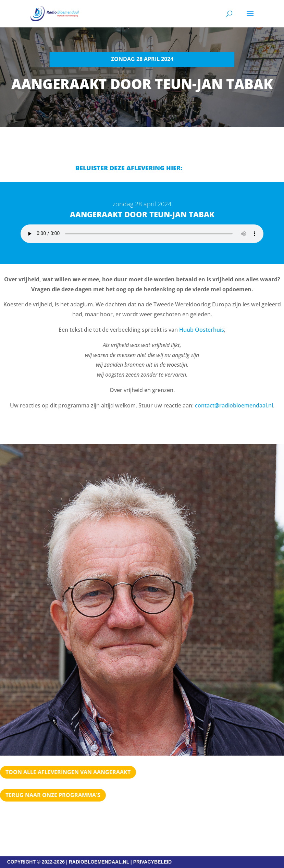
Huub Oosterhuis (202, 330)
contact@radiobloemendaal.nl (234, 405)
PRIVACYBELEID (153, 862)
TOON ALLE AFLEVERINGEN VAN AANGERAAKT (68, 772)
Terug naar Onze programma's (53, 795)
